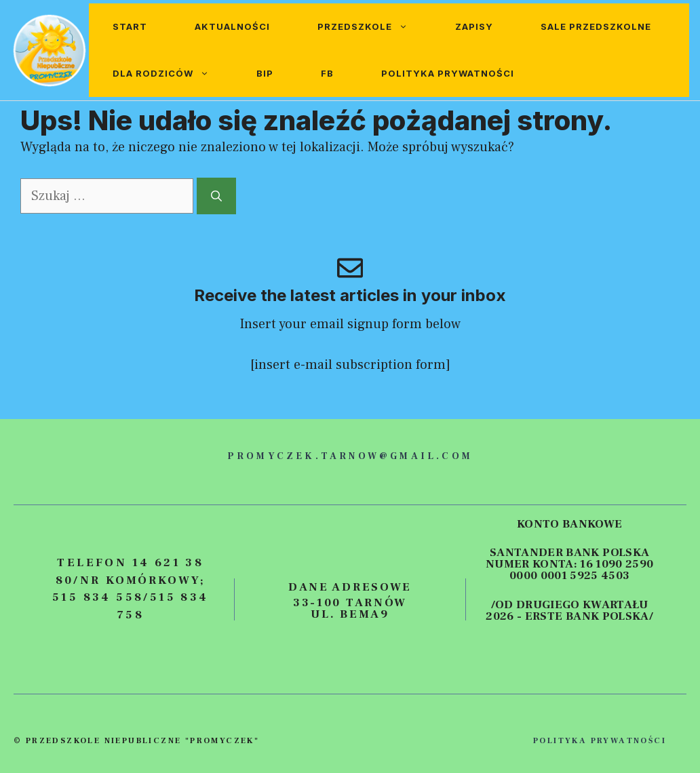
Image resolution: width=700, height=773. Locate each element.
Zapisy (474, 26)
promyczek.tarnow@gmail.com (350, 456)
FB (327, 73)
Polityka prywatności (448, 73)
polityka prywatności (600, 741)
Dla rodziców (173, 74)
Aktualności (232, 26)
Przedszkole (374, 27)
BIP (265, 73)
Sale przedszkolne (596, 26)
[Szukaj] (216, 196)
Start (130, 26)
